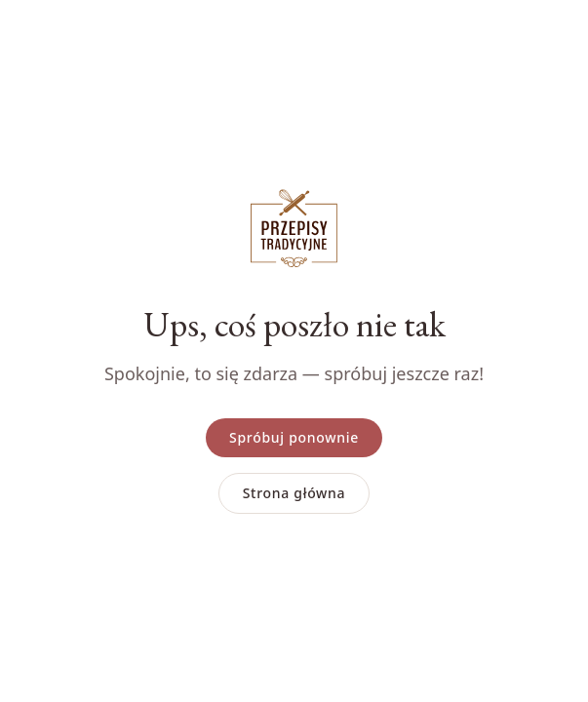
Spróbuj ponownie (294, 437)
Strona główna (294, 493)
